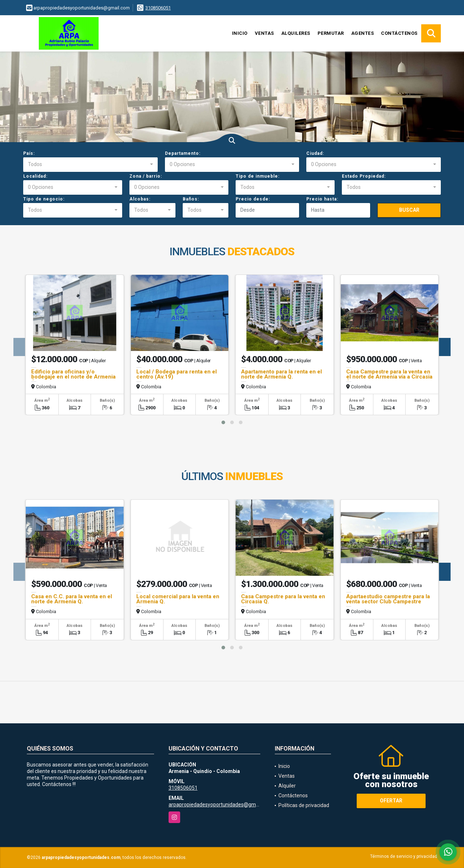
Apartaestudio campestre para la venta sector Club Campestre (388, 599)
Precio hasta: (322, 199)
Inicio (240, 33)
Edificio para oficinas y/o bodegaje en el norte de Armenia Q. (73, 377)
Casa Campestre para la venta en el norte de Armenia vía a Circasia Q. (389, 377)
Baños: (191, 199)
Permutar (331, 33)
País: (29, 153)
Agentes (363, 33)
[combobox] (90, 165)
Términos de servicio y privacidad (404, 856)
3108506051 (158, 8)
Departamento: (183, 153)
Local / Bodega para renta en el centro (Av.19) (177, 374)
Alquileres (296, 33)
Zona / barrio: (146, 176)
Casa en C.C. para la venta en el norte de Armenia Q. (72, 599)
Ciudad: (315, 153)
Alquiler (287, 786)
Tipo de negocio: (44, 199)
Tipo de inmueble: (258, 176)
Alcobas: (140, 199)
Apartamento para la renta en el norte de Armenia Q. (281, 374)
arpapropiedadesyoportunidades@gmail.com (220, 805)
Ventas (264, 33)
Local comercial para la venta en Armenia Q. (178, 599)
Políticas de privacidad (304, 805)
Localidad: (35, 176)
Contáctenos (399, 33)
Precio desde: (253, 199)
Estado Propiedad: (364, 176)
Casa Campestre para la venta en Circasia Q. (283, 599)
